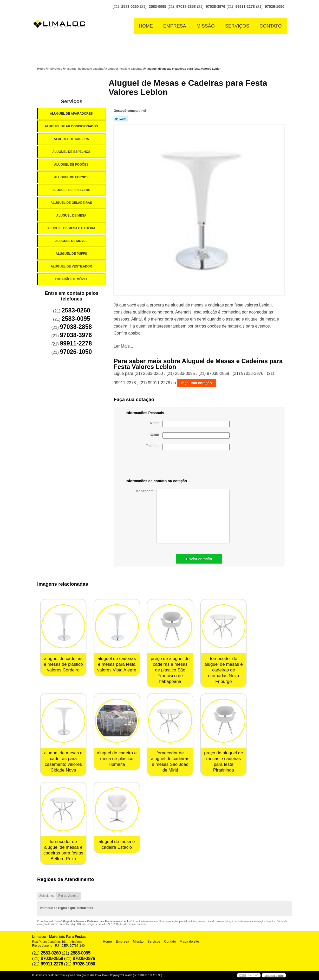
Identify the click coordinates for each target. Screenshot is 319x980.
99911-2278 (245, 6)
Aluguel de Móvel (72, 241)
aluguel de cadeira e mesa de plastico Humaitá (117, 759)
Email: (190, 435)
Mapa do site (189, 941)
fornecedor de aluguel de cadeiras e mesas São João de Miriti (170, 762)
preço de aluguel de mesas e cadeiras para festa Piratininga (223, 762)
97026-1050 (275, 6)
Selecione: (47, 896)
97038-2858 (186, 6)
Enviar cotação (199, 559)
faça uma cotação (197, 383)
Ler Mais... (123, 346)
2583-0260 (130, 6)
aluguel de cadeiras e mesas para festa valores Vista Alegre (117, 664)
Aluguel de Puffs (72, 254)
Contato (271, 26)
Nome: (190, 424)
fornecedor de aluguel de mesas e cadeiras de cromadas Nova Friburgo (223, 670)
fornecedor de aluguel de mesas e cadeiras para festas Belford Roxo (63, 850)
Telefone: (188, 447)
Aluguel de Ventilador (72, 266)
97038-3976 (216, 6)
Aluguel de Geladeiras (72, 203)
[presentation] (193, 465)
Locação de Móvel (72, 279)
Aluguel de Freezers (72, 190)
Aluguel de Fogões (72, 165)
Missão (206, 26)
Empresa (175, 26)
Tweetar (121, 119)
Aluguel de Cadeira (72, 139)
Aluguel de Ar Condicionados (72, 126)
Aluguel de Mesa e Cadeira (72, 228)
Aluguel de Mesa (72, 215)
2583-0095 (157, 6)
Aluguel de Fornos (72, 177)
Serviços (237, 26)
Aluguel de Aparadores (72, 114)
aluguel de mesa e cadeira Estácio (117, 844)
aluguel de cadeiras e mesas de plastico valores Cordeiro (63, 664)
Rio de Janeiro (68, 896)
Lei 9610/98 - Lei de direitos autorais (125, 924)
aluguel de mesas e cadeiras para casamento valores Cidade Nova (63, 762)
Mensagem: (183, 516)
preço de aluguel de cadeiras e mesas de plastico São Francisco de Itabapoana (170, 670)
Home (146, 26)
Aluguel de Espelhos (72, 152)
